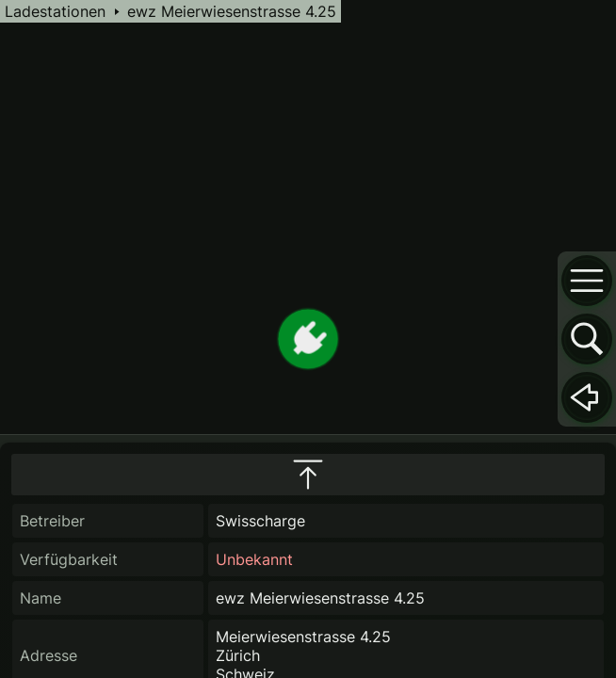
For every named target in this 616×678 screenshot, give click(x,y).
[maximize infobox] (308, 475)
